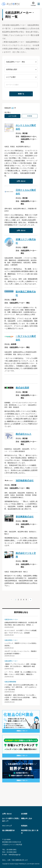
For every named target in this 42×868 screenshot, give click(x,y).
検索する (21, 94)
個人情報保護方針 (9, 830)
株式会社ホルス (24, 434)
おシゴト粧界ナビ (11, 4)
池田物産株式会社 (25, 481)
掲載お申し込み (27, 818)
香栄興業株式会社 (25, 517)
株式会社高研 (22, 388)
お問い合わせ (21, 181)
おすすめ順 (12, 116)
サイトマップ (7, 826)
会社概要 (24, 814)
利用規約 (24, 826)
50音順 (30, 116)
